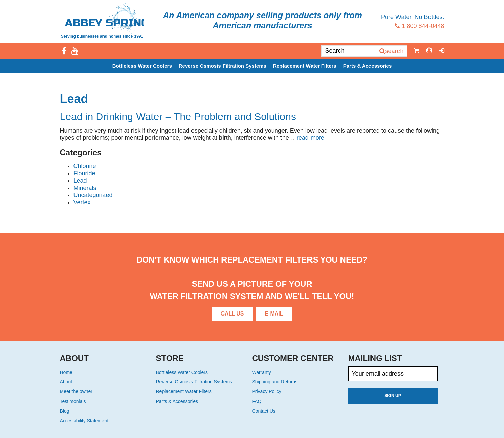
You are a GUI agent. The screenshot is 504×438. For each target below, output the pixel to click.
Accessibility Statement (84, 421)
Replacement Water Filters (305, 66)
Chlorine (85, 166)
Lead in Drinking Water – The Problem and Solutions (178, 117)
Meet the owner (76, 391)
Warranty (262, 372)
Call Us (232, 314)
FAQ (257, 401)
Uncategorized (93, 195)
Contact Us (264, 411)
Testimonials (73, 401)
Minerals (85, 188)
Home (66, 372)
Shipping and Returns (275, 382)
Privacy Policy (267, 391)
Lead (80, 181)
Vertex (82, 202)
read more (310, 138)
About (66, 382)
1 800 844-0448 (420, 26)
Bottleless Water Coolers (142, 66)
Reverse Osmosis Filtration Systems (223, 66)
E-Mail (274, 314)
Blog (65, 411)
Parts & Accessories (368, 66)
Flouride (84, 173)
